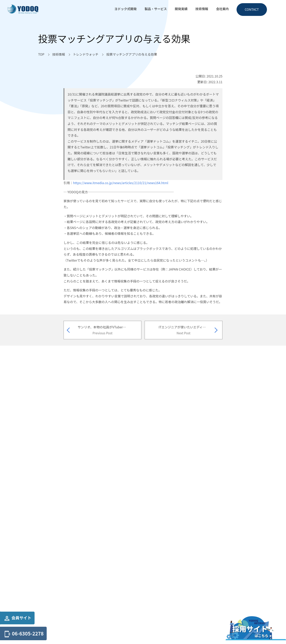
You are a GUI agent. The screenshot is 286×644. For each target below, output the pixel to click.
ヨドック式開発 (126, 9)
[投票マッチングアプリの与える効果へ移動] (132, 54)
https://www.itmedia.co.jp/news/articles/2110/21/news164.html (121, 183)
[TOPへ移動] (41, 54)
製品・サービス (156, 9)
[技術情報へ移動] (59, 54)
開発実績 (181, 9)
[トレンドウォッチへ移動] (86, 54)
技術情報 (202, 9)
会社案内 (222, 9)
